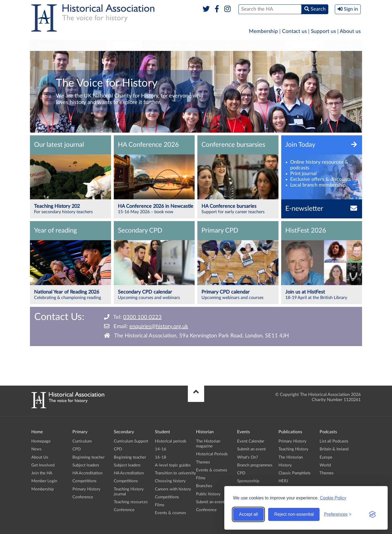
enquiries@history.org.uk (159, 326)
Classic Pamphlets (295, 473)
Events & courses (171, 513)
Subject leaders (86, 465)
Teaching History (293, 449)
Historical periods (171, 441)
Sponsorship (248, 481)
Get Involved (43, 465)
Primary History (86, 489)
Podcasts (304, 45)
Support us (323, 31)
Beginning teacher (88, 457)
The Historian (291, 457)
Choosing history (170, 481)
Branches (343, 45)
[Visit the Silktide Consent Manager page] (372, 514)
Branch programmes (255, 465)
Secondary (85, 45)
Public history (208, 494)
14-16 (161, 449)
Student (124, 45)
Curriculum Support (131, 441)
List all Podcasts (334, 441)
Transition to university (175, 473)
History (285, 465)
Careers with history (173, 489)
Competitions (85, 481)
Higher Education (171, 45)
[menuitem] (47, 45)
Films (160, 505)
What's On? (248, 457)
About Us (40, 457)
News (36, 449)
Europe (326, 457)
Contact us (294, 31)
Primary (47, 45)
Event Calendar (251, 441)
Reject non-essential (294, 514)
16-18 (161, 457)
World (325, 465)
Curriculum (82, 441)
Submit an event (210, 502)
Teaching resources (131, 502)
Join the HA (42, 473)
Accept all (248, 514)
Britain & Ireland (334, 449)
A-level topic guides (173, 465)
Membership (263, 31)
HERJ (283, 481)
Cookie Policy (333, 498)
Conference (83, 497)
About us (350, 31)
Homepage (41, 441)
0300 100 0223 (142, 317)
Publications (262, 45)
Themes (203, 462)
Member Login (44, 481)
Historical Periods (212, 454)
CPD (76, 449)
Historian (220, 45)
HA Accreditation (87, 473)
